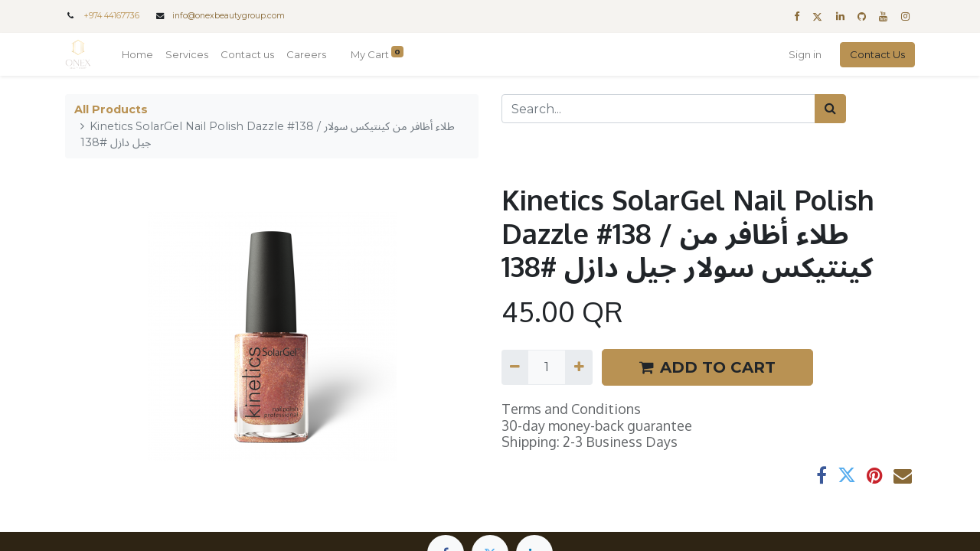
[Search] (830, 109)
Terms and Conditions (571, 409)
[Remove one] (515, 367)
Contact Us (877, 54)
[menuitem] (137, 55)
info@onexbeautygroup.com (229, 16)
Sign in (805, 54)
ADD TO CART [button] (707, 367)
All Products (111, 109)
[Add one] (578, 367)
